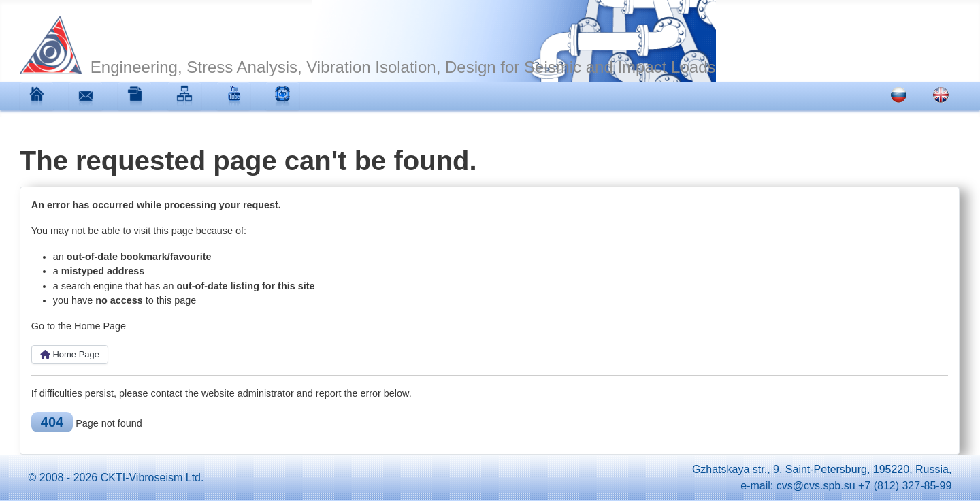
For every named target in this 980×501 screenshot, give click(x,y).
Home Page (70, 354)
